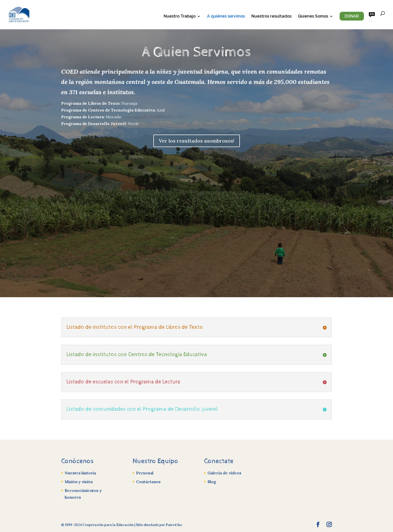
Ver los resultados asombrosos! (197, 141)
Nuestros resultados (271, 17)
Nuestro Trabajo (180, 17)
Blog (212, 482)
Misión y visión (79, 482)
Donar (352, 16)
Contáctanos (148, 482)
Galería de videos (224, 473)
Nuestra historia (80, 473)
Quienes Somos (313, 17)
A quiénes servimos (226, 17)
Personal (145, 473)
